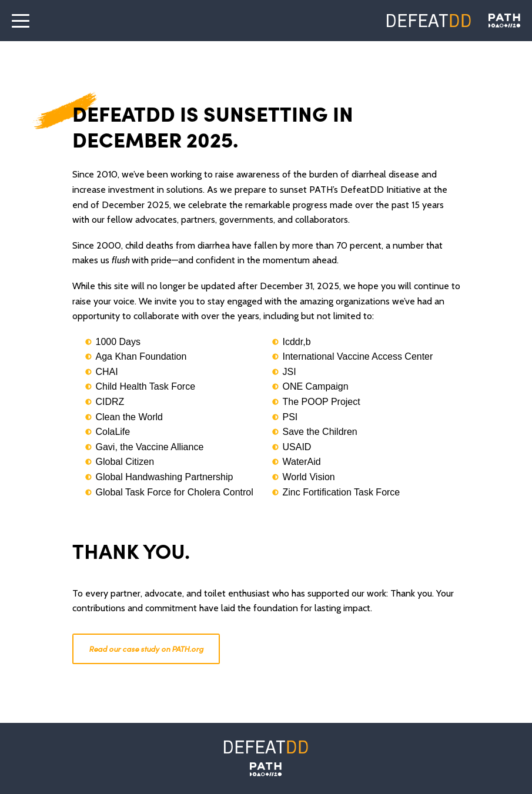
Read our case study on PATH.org (146, 649)
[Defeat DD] (429, 21)
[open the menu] (21, 21)
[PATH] (266, 769)
